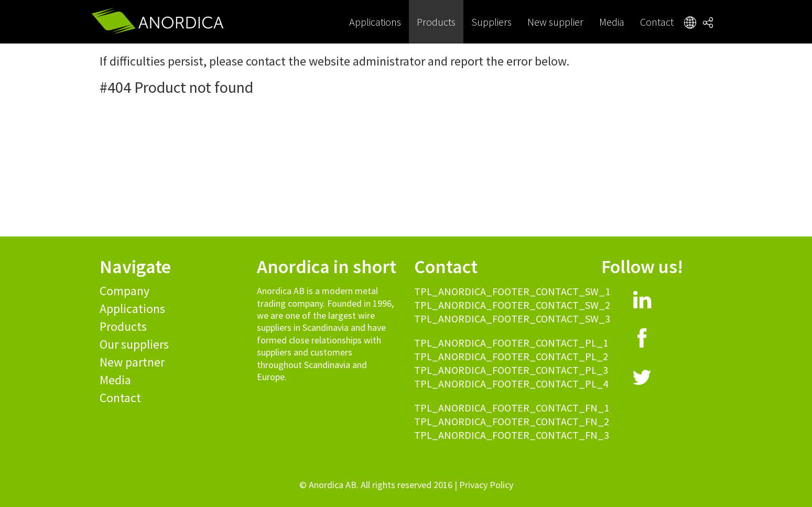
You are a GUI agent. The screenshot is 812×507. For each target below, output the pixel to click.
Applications (375, 22)
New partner (132, 362)
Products (436, 22)
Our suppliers (134, 344)
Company (124, 291)
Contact (657, 22)
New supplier (555, 22)
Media (612, 22)
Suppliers (491, 22)
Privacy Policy (486, 485)
